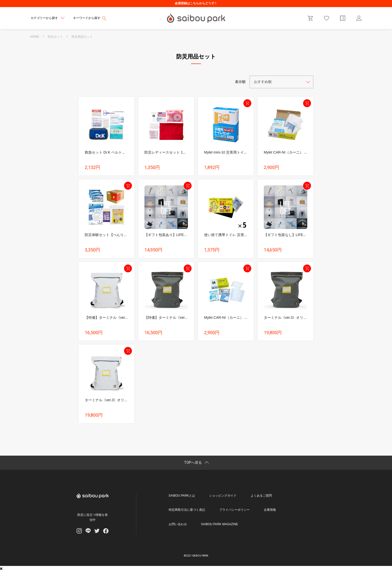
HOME (35, 37)
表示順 (240, 82)
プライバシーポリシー (234, 510)
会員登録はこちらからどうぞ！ (196, 3)
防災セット (55, 37)
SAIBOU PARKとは (182, 496)
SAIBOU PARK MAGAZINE (220, 524)
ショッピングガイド (223, 496)
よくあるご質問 (261, 496)
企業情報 (270, 510)
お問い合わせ (178, 524)
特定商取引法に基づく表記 (187, 510)
